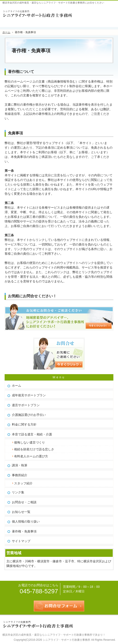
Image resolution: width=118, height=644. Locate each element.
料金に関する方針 (24, 424)
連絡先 (99, 12)
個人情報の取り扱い (26, 521)
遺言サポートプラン (26, 405)
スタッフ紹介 (23, 483)
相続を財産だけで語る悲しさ (34, 449)
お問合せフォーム (110, 12)
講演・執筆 (20, 465)
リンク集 (18, 492)
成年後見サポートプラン (29, 395)
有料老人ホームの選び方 (31, 456)
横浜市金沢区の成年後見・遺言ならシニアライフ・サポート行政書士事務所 (47, 635)
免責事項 (15, 133)
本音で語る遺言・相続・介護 (32, 434)
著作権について (21, 72)
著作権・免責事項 (24, 531)
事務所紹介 (20, 475)
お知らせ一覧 (21, 512)
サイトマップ (21, 541)
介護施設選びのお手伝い (29, 415)
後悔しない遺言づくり (29, 442)
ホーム (17, 386)
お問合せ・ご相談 (24, 502)
